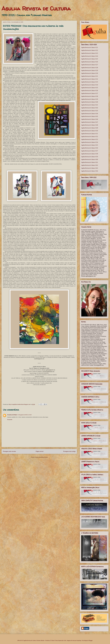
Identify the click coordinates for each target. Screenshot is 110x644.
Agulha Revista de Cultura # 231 (90, 76)
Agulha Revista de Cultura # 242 (90, 108)
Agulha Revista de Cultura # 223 (90, 53)
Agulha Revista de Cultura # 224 (90, 56)
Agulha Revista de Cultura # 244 (90, 114)
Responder (10, 420)
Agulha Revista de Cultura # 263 (90, 168)
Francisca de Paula (12, 415)
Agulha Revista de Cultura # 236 (90, 91)
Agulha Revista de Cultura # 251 (90, 134)
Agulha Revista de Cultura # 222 (90, 50)
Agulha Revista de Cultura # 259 (90, 157)
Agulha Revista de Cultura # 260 (90, 159)
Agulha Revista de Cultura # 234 (90, 85)
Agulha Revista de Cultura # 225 (90, 59)
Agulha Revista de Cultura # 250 (90, 131)
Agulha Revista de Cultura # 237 (90, 93)
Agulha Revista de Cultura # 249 (90, 128)
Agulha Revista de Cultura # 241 (90, 105)
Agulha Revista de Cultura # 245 (90, 116)
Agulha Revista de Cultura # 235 (90, 88)
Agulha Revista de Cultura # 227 (90, 65)
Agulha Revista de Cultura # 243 (90, 111)
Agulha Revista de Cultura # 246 (90, 119)
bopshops (79, 640)
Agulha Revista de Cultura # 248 (90, 125)
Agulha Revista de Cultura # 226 (90, 62)
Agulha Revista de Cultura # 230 (90, 73)
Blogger (91, 640)
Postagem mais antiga (69, 451)
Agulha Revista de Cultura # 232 (90, 79)
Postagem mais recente (9, 451)
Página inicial (40, 451)
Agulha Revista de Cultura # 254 (90, 142)
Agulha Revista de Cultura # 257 (90, 151)
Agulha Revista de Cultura (36, 8)
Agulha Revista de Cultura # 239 (90, 99)
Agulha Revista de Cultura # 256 (90, 148)
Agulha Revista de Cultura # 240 (90, 102)
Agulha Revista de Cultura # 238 (90, 96)
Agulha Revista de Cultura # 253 (90, 139)
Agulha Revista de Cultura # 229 (90, 70)
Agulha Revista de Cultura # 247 (90, 122)
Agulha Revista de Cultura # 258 (90, 154)
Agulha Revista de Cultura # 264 (90, 171)
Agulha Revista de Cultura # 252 (90, 137)
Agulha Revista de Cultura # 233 (90, 82)
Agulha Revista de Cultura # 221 (90, 47)
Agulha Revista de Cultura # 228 (90, 68)
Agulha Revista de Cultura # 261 (90, 162)
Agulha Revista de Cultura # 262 (90, 165)
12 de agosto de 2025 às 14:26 (24, 415)
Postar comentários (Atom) (41, 457)
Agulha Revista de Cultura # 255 (90, 145)
